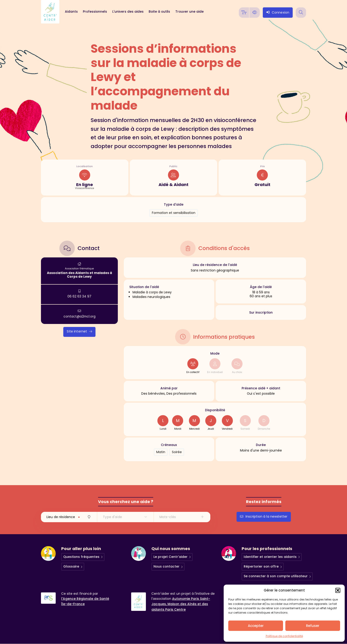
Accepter (256, 626)
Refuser (313, 626)
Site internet (79, 331)
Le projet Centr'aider (171, 557)
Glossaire (71, 567)
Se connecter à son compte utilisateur (276, 577)
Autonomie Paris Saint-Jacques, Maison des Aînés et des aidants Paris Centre (181, 604)
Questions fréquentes (81, 557)
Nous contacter (166, 567)
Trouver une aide (189, 12)
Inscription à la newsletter (264, 517)
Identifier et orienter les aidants (270, 557)
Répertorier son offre (261, 567)
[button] (338, 590)
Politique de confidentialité (284, 636)
